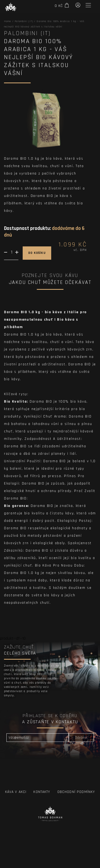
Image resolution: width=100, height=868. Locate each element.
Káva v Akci (16, 792)
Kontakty (42, 792)
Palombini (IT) (24, 21)
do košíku (37, 253)
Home (7, 21)
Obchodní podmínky (76, 792)
